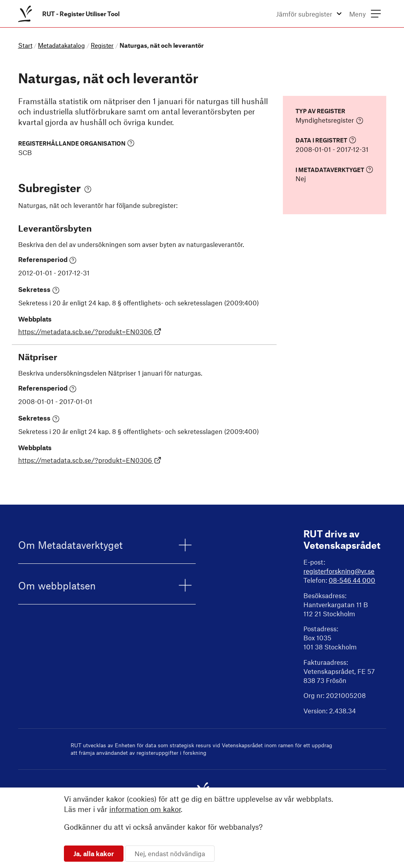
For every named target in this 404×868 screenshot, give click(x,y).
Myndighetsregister (329, 120)
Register (102, 45)
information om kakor (145, 809)
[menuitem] (70, 14)
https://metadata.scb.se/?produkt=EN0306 (90, 331)
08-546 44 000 (352, 580)
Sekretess (39, 290)
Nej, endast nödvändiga (170, 853)
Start (25, 45)
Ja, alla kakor (94, 853)
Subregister (55, 188)
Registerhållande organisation (76, 143)
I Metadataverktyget (334, 169)
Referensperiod (48, 260)
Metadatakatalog (61, 45)
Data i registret (326, 140)
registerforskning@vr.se (339, 571)
